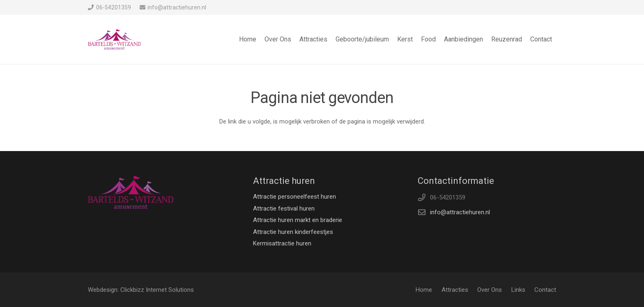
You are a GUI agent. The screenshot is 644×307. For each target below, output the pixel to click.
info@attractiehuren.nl (460, 212)
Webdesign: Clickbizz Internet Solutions (141, 290)
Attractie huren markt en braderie (298, 220)
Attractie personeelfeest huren (294, 197)
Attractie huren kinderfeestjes (293, 232)
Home (424, 290)
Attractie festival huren (284, 208)
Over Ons (490, 290)
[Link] (114, 39)
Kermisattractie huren (282, 243)
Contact (545, 290)
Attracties (455, 290)
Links (518, 290)
